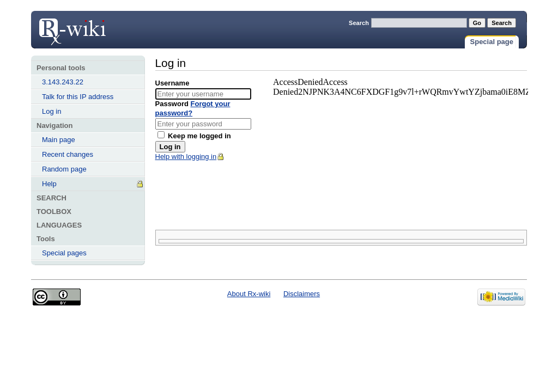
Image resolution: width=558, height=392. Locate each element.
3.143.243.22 (63, 82)
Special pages (64, 253)
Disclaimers (302, 294)
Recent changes (68, 154)
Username (172, 83)
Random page (64, 169)
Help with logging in (186, 157)
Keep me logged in (194, 136)
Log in (72, 28)
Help (49, 184)
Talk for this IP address (78, 97)
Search (359, 23)
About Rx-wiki (249, 294)
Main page (59, 140)
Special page (492, 42)
